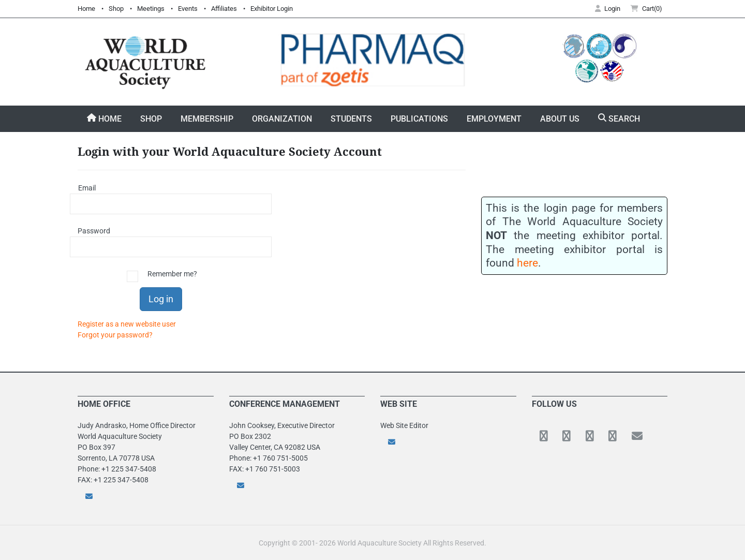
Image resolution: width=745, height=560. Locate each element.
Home (86, 9)
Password (91, 231)
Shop (116, 9)
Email (87, 188)
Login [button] (608, 9)
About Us (560, 119)
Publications (419, 119)
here (527, 263)
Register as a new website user (127, 324)
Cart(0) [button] (646, 9)
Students (351, 119)
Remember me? (172, 274)
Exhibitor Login (272, 9)
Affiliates (224, 9)
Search (619, 119)
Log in (161, 299)
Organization (282, 119)
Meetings (151, 9)
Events (188, 9)
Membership (207, 119)
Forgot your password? (115, 335)
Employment (494, 119)
